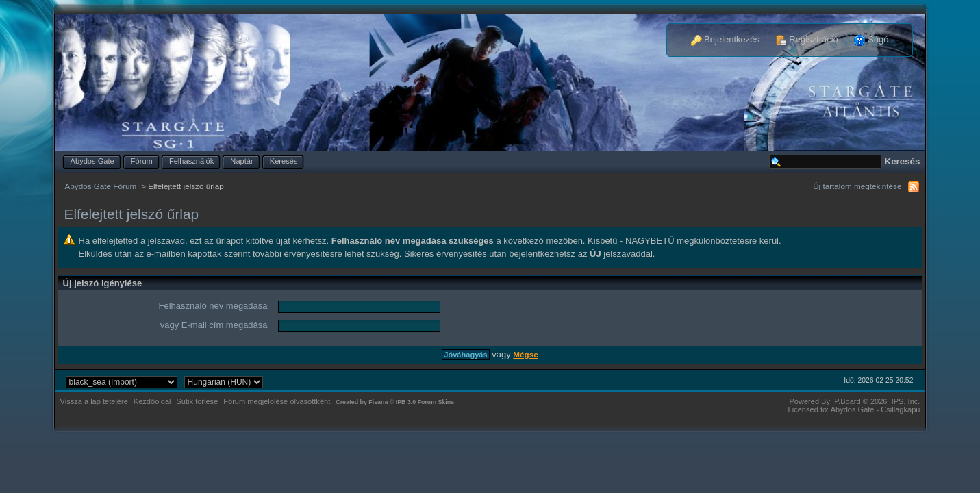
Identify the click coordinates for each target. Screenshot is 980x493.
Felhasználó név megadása (213, 306)
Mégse (525, 354)
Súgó (871, 39)
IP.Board (846, 401)
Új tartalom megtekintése (857, 186)
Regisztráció (807, 39)
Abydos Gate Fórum (101, 186)
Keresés (284, 161)
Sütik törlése (198, 401)
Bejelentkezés (726, 39)
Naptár (241, 161)
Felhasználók (191, 161)
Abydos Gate (92, 161)
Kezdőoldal (152, 401)
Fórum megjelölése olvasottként (277, 401)
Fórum (142, 161)
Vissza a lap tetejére (94, 401)
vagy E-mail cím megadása (214, 325)
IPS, (905, 401)
